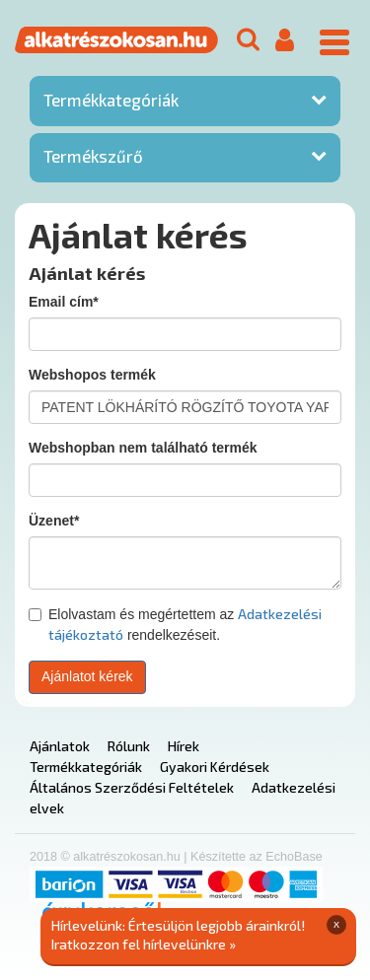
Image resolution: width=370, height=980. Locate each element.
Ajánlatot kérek (87, 676)
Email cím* (64, 302)
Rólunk (129, 746)
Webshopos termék (92, 375)
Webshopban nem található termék (143, 448)
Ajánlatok (60, 746)
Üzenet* (54, 521)
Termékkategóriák (111, 100)
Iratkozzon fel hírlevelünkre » (144, 944)
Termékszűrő (93, 156)
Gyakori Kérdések (215, 767)
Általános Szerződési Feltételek (132, 787)
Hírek (184, 746)
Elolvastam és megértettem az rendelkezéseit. (175, 624)
